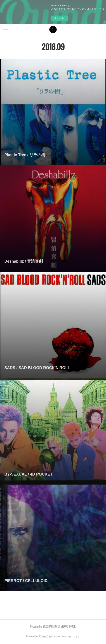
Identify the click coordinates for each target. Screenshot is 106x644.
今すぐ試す (60, 18)
